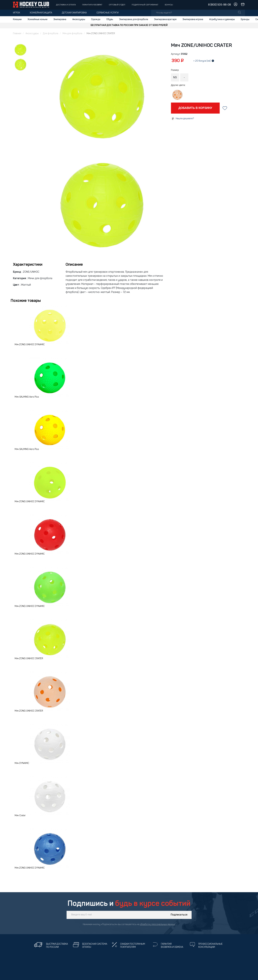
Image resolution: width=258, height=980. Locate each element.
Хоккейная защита (41, 13)
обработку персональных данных (157, 925)
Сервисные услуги (107, 13)
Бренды (245, 19)
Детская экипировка (74, 13)
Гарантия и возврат (92, 5)
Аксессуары (79, 19)
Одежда (96, 19)
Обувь (110, 19)
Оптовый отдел (117, 5)
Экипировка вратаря (165, 19)
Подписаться (179, 915)
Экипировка (60, 19)
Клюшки (17, 19)
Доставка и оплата (66, 5)
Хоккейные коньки (38, 19)
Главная (17, 34)
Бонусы (169, 5)
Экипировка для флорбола (134, 19)
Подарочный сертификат (145, 5)
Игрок (16, 13)
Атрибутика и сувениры (222, 19)
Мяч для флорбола (72, 34)
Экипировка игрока (193, 19)
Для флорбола (51, 34)
